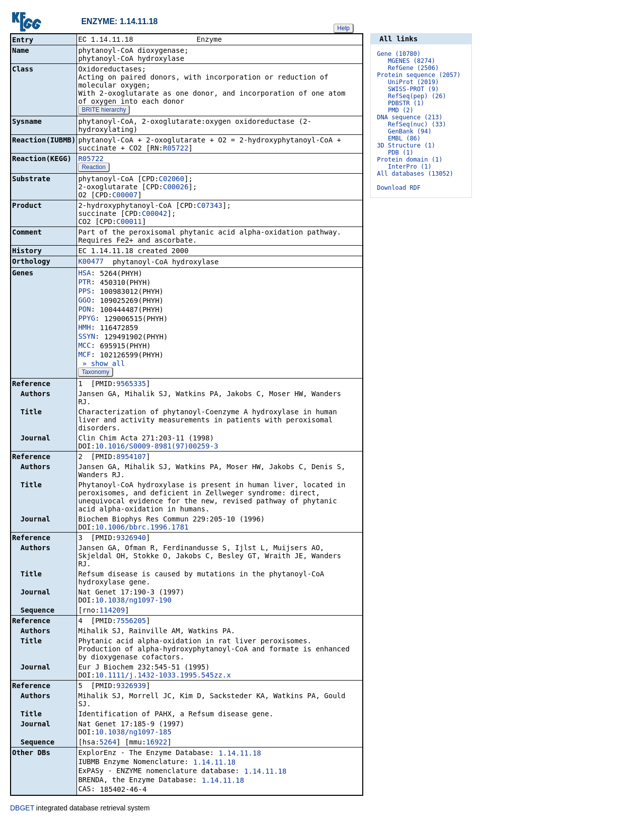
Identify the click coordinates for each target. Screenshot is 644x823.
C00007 (125, 196)
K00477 (91, 262)
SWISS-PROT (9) (413, 89)
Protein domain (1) (410, 160)
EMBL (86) (404, 138)
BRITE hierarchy (104, 111)
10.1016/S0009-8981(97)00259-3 (156, 447)
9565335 (131, 385)
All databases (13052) (415, 174)
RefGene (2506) (413, 68)
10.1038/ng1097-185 (133, 733)
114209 (112, 611)
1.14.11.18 (240, 754)
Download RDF (399, 188)
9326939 (131, 687)
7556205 (131, 622)
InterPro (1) (410, 167)
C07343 (210, 206)
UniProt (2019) (413, 82)
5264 (108, 743)
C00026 (176, 188)
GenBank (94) (410, 131)
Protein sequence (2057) (419, 75)
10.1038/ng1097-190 (133, 601)
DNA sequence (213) (410, 117)
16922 (156, 743)
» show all (101, 364)
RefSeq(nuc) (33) (417, 124)
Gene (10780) (399, 54)
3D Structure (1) (406, 145)
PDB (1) (401, 153)
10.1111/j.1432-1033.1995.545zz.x (163, 676)
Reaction (93, 168)
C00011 (129, 222)
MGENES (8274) (412, 61)
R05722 (176, 149)
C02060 (172, 180)
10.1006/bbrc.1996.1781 (142, 528)
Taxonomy (95, 373)
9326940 (131, 539)
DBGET (22, 809)
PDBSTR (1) (406, 103)
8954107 (131, 458)
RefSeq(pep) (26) (417, 96)
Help (343, 28)
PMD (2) (401, 110)
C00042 (155, 214)
